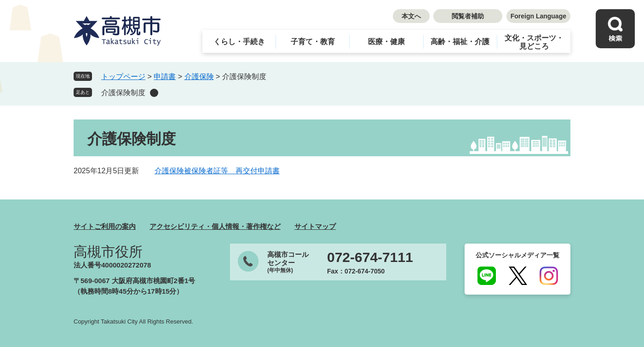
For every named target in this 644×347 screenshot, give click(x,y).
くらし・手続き (239, 42)
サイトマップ (315, 226)
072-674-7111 (370, 257)
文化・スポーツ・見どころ (534, 42)
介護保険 (199, 77)
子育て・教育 (313, 42)
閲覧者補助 (468, 16)
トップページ (123, 77)
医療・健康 (386, 42)
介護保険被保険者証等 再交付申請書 (217, 171)
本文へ (411, 16)
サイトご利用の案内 (105, 226)
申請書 (165, 77)
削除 (154, 93)
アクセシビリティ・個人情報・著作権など (215, 226)
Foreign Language (538, 16)
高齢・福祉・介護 (460, 42)
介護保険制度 (123, 93)
